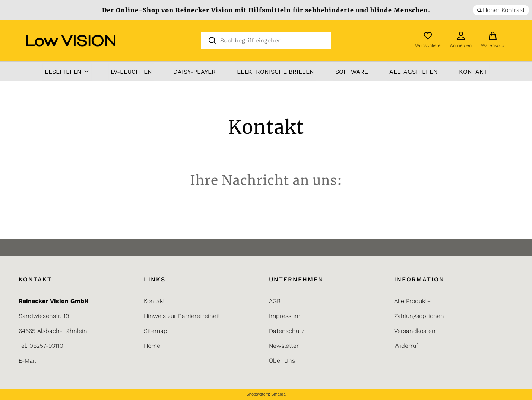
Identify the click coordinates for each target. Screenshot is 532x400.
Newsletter (284, 346)
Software (352, 72)
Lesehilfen (67, 72)
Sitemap (156, 331)
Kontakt (473, 72)
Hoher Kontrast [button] (501, 10)
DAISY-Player (194, 72)
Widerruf (406, 346)
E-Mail (27, 361)
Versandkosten (415, 331)
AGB (275, 301)
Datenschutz (287, 331)
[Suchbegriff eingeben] (272, 40)
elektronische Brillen (275, 72)
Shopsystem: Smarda (266, 394)
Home (152, 346)
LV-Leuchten (131, 72)
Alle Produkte (412, 301)
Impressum (285, 316)
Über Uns (282, 361)
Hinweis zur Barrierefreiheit (182, 316)
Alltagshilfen (414, 72)
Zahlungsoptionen (419, 316)
